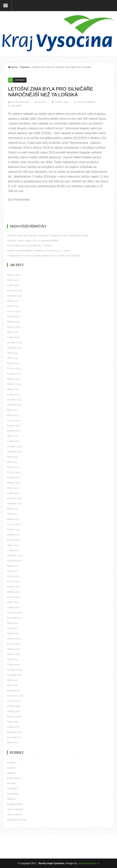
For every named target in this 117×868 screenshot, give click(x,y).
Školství (11, 799)
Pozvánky (12, 788)
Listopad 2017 (14, 737)
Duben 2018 (13, 711)
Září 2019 (12, 628)
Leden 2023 (13, 441)
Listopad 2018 (14, 675)
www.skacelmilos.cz (89, 863)
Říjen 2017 (12, 742)
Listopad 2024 (15, 347)
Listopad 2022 (14, 451)
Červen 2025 (14, 311)
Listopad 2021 (14, 503)
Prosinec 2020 (15, 555)
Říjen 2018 (12, 680)
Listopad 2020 (15, 560)
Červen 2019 (14, 638)
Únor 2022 (13, 488)
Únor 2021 (13, 545)
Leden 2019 (13, 664)
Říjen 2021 (12, 508)
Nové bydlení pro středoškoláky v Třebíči (29, 245)
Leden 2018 (13, 727)
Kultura (11, 773)
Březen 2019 (14, 654)
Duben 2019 (13, 649)
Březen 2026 (14, 275)
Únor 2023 (13, 436)
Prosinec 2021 (15, 498)
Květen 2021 (14, 529)
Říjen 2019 (12, 623)
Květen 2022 (14, 477)
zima (66, 102)
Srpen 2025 (13, 306)
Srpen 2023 (13, 415)
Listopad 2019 (14, 618)
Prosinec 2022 (15, 446)
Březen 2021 (14, 540)
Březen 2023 (14, 431)
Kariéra (11, 768)
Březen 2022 (14, 483)
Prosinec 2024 (15, 342)
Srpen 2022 (13, 467)
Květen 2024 (14, 373)
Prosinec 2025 (15, 290)
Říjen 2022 (12, 457)
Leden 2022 (13, 493)
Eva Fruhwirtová (20, 102)
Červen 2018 (14, 701)
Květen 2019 (14, 644)
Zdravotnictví (14, 814)
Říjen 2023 (12, 410)
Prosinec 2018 (15, 670)
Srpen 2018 (13, 690)
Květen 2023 (14, 425)
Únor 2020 (13, 602)
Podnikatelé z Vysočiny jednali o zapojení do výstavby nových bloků (44, 255)
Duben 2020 (14, 592)
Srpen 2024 (13, 363)
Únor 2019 (13, 659)
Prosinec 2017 (15, 732)
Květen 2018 (14, 706)
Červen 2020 (14, 581)
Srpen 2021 (13, 519)
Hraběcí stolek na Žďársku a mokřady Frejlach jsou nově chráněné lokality (48, 235)
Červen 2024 (14, 368)
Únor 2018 (13, 722)
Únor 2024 (13, 389)
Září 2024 (12, 358)
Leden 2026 (13, 285)
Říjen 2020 (13, 566)
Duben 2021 (13, 534)
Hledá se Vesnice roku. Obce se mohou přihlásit (33, 240)
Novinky (12, 783)
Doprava (25, 67)
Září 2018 (12, 685)
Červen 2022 (14, 472)
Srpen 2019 (13, 633)
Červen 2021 (14, 524)
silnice (58, 102)
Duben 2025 (13, 321)
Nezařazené (14, 778)
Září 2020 (12, 571)
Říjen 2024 (13, 353)
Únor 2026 (13, 280)
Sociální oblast (15, 804)
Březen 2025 (14, 327)
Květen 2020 (14, 586)
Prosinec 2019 (15, 612)
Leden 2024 (13, 394)
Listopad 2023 (14, 405)
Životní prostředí (16, 819)
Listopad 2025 (14, 295)
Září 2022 (12, 462)
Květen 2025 (14, 316)
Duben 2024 (13, 379)
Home (13, 67)
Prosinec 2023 (15, 399)
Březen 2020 (14, 597)
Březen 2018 (14, 716)
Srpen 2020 (13, 576)
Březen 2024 (14, 384)
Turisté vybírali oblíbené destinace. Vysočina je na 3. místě (39, 250)
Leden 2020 (13, 607)
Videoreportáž (15, 809)
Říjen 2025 (12, 301)
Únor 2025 (13, 332)
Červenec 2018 (15, 696)
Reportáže (13, 794)
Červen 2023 (14, 420)
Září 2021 (12, 514)
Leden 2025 (13, 337)
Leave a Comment (86, 102)
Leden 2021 (13, 550)
